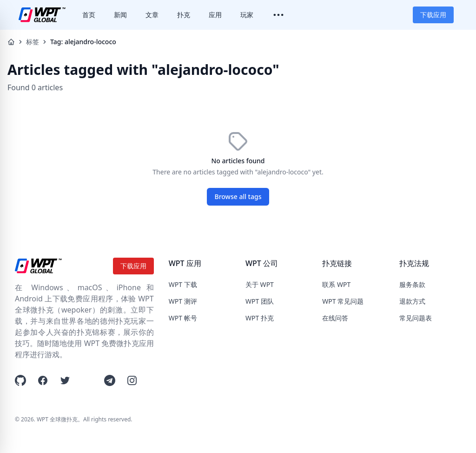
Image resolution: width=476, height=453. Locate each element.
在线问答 (335, 318)
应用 (215, 15)
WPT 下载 (183, 284)
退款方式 (412, 301)
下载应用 (433, 15)
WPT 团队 (260, 301)
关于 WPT (260, 284)
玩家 (247, 15)
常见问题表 (416, 318)
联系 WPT (336, 284)
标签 (33, 42)
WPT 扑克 (260, 318)
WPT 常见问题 (343, 301)
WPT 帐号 (183, 318)
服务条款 (412, 284)
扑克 (184, 15)
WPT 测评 (183, 301)
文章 (152, 15)
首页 (89, 15)
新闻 (120, 15)
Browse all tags (238, 197)
